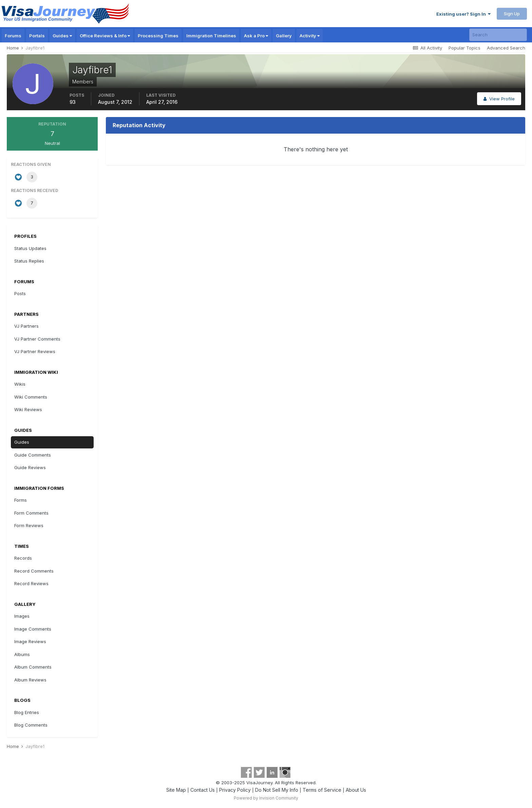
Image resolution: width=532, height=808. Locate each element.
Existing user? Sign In (463, 14)
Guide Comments (33, 455)
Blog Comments (31, 725)
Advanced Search (506, 48)
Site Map (176, 790)
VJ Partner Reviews (35, 351)
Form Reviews (29, 525)
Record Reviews (31, 583)
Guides (62, 36)
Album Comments (33, 667)
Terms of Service (322, 790)
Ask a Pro (256, 36)
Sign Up (512, 14)
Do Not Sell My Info (277, 790)
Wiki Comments (31, 397)
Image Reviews (30, 641)
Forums (13, 36)
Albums (22, 654)
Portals (37, 36)
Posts (20, 293)
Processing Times (158, 36)
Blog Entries (27, 712)
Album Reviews (30, 680)
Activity (310, 36)
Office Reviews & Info (105, 36)
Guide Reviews (30, 467)
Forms (21, 500)
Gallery (284, 36)
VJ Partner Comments (37, 339)
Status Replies (29, 261)
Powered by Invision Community (266, 798)
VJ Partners (26, 326)
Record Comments (34, 571)
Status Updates (30, 248)
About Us (356, 790)
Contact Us (203, 790)
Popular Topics (464, 48)
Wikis (20, 384)
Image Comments (33, 629)
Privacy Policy (235, 790)
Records (23, 558)
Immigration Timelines (211, 36)
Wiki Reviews (28, 409)
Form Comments (31, 513)
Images (22, 616)
